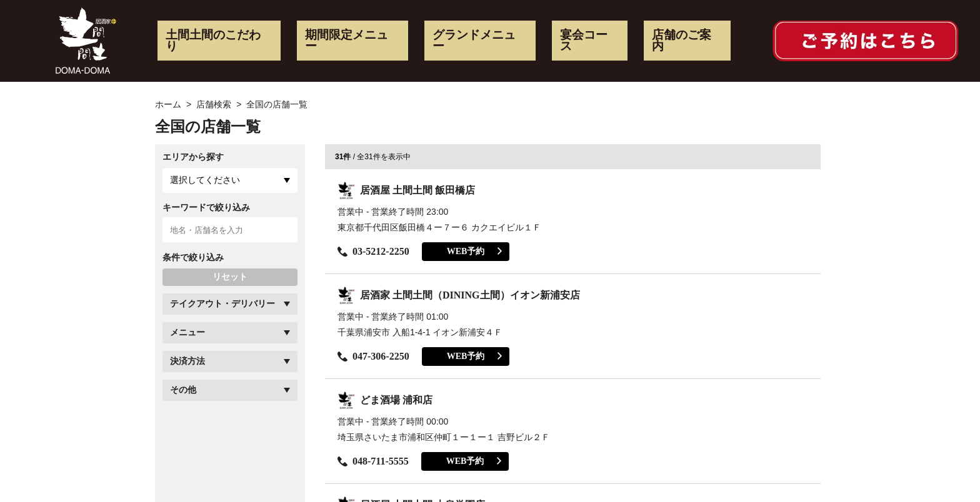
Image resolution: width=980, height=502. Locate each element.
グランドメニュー (474, 41)
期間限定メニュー (347, 41)
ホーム (168, 104)
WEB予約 (475, 251)
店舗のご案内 (682, 41)
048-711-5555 (373, 461)
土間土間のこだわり (213, 41)
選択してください (205, 180)
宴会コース (584, 41)
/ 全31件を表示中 (373, 157)
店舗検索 (214, 104)
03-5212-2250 (373, 251)
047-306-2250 (373, 356)
